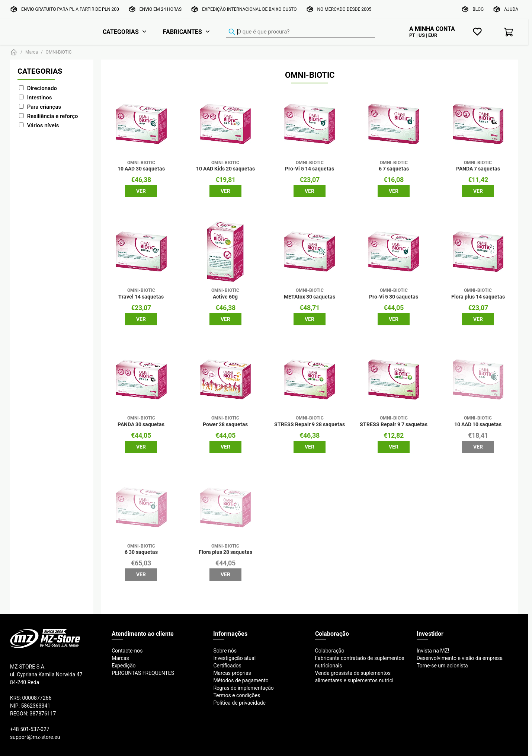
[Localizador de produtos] (301, 32)
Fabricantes (182, 32)
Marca (32, 52)
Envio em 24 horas (161, 9)
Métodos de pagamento (241, 680)
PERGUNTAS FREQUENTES (143, 673)
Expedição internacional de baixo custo (249, 9)
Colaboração (330, 651)
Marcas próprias (232, 673)
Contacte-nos (127, 651)
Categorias (121, 32)
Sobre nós (225, 651)
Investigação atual (234, 658)
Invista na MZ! (433, 651)
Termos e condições (237, 695)
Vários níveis (43, 125)
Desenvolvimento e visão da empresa (460, 658)
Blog (478, 9)
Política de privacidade (239, 703)
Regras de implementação (243, 688)
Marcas (120, 658)
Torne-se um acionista (442, 666)
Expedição (124, 666)
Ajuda (511, 9)
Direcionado (42, 88)
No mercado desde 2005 (344, 9)
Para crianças (44, 107)
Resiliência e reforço (53, 116)
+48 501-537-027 (30, 729)
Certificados (227, 666)
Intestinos (40, 97)
